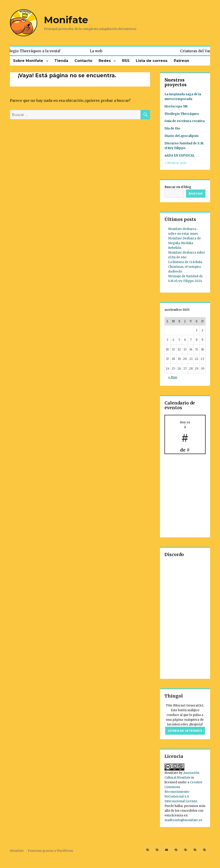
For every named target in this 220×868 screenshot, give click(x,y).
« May (173, 377)
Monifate (66, 20)
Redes (105, 61)
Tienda (61, 61)
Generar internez (185, 731)
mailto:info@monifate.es (183, 820)
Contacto (83, 61)
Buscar (196, 193)
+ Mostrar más (175, 163)
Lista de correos (152, 61)
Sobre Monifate (28, 61)
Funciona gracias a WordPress (50, 851)
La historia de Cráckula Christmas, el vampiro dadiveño (185, 267)
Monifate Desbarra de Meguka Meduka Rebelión (184, 243)
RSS (126, 61)
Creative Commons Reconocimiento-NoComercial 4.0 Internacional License (183, 792)
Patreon (181, 61)
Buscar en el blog (178, 187)
